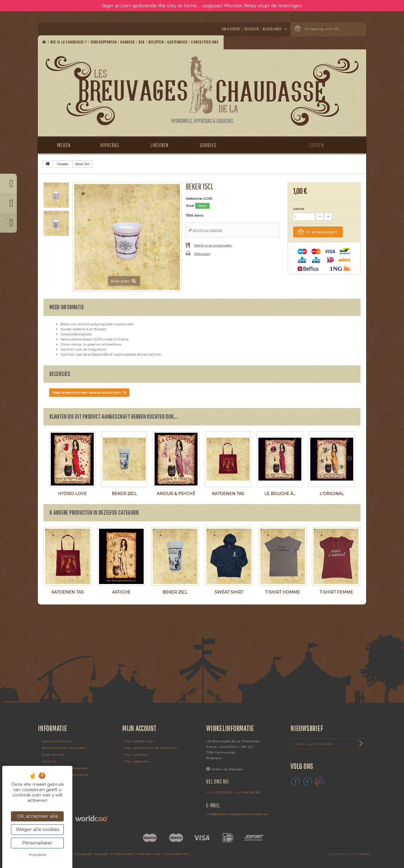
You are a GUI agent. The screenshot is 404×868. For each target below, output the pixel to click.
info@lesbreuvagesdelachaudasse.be (237, 814)
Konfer (365, 854)
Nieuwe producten (57, 741)
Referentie (194, 199)
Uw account (231, 29)
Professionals (122, 854)
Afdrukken (202, 254)
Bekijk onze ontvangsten (213, 246)
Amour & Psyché (176, 494)
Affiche (121, 592)
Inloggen (252, 29)
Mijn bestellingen (140, 741)
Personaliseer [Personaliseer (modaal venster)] (37, 843)
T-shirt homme (283, 592)
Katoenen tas (228, 494)
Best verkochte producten (63, 748)
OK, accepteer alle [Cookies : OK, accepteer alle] (37, 816)
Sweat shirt (229, 592)
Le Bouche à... (280, 494)
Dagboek (128, 42)
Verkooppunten (104, 42)
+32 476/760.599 (220, 793)
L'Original (332, 494)
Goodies (208, 145)
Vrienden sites (149, 854)
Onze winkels (53, 755)
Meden (64, 145)
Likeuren (159, 145)
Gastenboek (178, 42)
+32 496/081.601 (248, 793)
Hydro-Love (72, 494)
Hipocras (110, 145)
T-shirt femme (336, 592)
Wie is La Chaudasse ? (69, 42)
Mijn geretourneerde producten (151, 748)
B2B (142, 42)
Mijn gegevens (137, 761)
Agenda (101, 854)
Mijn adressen (137, 755)
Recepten (156, 42)
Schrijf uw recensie (207, 230)
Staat (190, 206)
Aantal (299, 209)
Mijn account (139, 728)
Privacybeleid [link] (37, 855)
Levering (49, 761)
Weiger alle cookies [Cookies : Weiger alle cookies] (37, 829)
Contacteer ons (205, 42)
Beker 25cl (124, 494)
